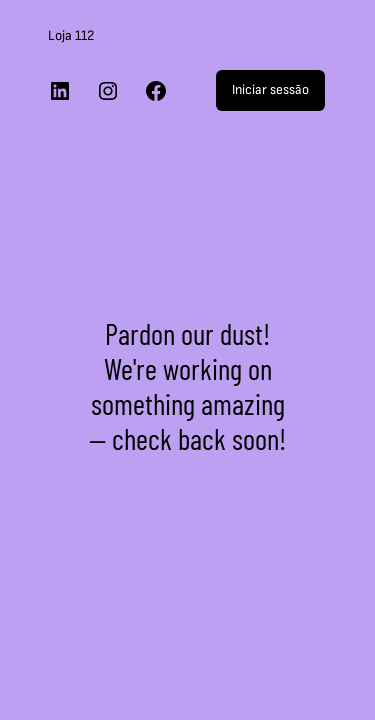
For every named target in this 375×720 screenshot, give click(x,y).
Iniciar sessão (270, 89)
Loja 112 (71, 35)
